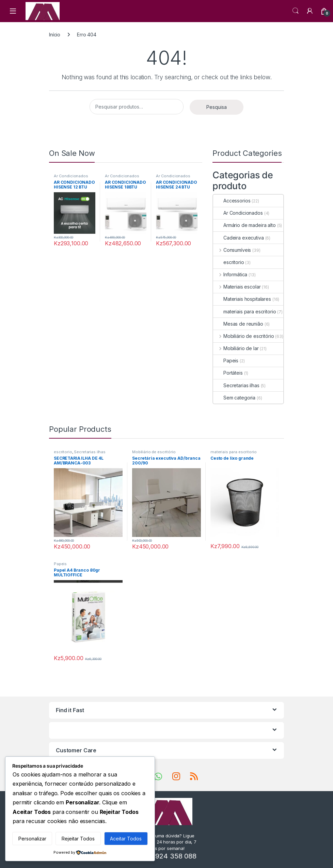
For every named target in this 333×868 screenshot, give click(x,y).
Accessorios (232, 201)
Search (296, 11)
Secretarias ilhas (236, 385)
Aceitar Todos (126, 839)
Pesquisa (217, 107)
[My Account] (310, 11)
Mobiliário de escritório (243, 336)
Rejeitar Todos (78, 839)
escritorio (229, 262)
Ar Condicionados (71, 176)
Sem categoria (234, 398)
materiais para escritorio (245, 312)
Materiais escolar (237, 287)
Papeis (226, 361)
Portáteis (228, 373)
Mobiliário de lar (236, 348)
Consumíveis (232, 250)
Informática (230, 274)
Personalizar (32, 839)
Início (55, 35)
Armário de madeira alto (244, 225)
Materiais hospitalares (242, 299)
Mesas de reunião (238, 324)
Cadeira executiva (239, 238)
